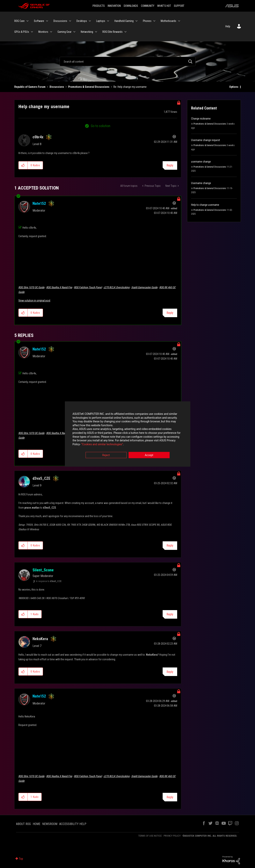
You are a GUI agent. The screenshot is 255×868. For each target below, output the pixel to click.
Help (228, 26)
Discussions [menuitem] (60, 21)
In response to (49, 581)
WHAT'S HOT (164, 6)
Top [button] (21, 859)
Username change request (206, 140)
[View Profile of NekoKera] (40, 639)
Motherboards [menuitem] (168, 21)
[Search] (128, 61)
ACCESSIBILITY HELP (73, 824)
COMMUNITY (148, 6)
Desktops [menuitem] (82, 21)
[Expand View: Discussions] (70, 21)
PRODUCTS (99, 6)
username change (201, 162)
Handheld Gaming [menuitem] (124, 21)
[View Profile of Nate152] (39, 203)
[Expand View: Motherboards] (179, 21)
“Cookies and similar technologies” (102, 444)
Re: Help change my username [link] (130, 87)
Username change (201, 183)
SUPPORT (179, 6)
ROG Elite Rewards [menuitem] (112, 32)
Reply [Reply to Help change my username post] (170, 165)
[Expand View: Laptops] (108, 21)
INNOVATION (114, 6)
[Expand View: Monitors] (51, 32)
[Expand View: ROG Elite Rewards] (125, 32)
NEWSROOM (50, 824)
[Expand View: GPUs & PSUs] (32, 32)
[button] (23, 165)
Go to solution (101, 126)
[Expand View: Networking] (96, 32)
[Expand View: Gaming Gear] (74, 32)
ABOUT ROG (23, 824)
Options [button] (234, 87)
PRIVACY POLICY (172, 836)
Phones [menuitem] (147, 21)
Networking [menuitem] (87, 32)
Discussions (57, 87)
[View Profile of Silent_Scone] (43, 570)
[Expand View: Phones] (154, 21)
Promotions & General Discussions (89, 87)
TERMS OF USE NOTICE (150, 836)
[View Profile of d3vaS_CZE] (41, 478)
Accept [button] (149, 456)
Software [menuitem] (39, 21)
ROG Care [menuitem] (19, 21)
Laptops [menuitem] (101, 21)
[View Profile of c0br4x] (38, 137)
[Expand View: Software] (47, 21)
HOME (36, 824)
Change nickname (201, 119)
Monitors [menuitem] (43, 32)
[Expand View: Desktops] (90, 21)
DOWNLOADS (131, 6)
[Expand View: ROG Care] (27, 21)
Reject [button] (106, 456)
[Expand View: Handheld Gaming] (137, 21)
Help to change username (205, 205)
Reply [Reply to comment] (170, 313)
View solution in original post (34, 301)
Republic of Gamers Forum (30, 87)
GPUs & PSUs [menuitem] (22, 32)
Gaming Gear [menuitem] (64, 32)
